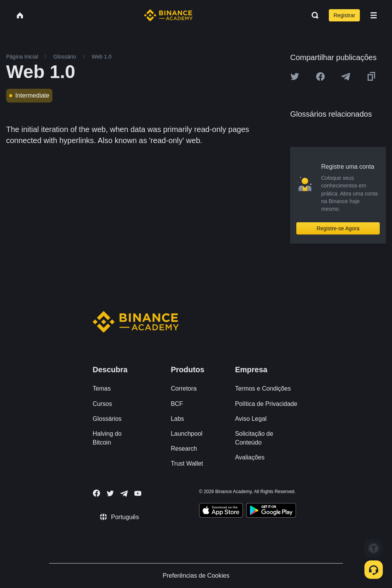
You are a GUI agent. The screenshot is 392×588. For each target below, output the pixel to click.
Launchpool (187, 434)
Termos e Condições (263, 388)
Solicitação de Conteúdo (254, 438)
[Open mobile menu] (374, 15)
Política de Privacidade (266, 404)
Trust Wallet (187, 463)
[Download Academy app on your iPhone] (221, 511)
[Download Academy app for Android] (271, 511)
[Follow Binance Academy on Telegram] (124, 494)
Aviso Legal (251, 419)
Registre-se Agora (338, 228)
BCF (177, 404)
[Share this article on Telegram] (346, 77)
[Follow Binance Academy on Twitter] (110, 494)
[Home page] (168, 15)
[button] (374, 15)
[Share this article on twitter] (295, 77)
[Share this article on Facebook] (320, 77)
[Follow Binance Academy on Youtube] (138, 493)
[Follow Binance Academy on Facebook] (96, 493)
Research (184, 449)
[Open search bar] (313, 15)
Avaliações (250, 457)
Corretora (184, 388)
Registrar (344, 15)
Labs (177, 419)
